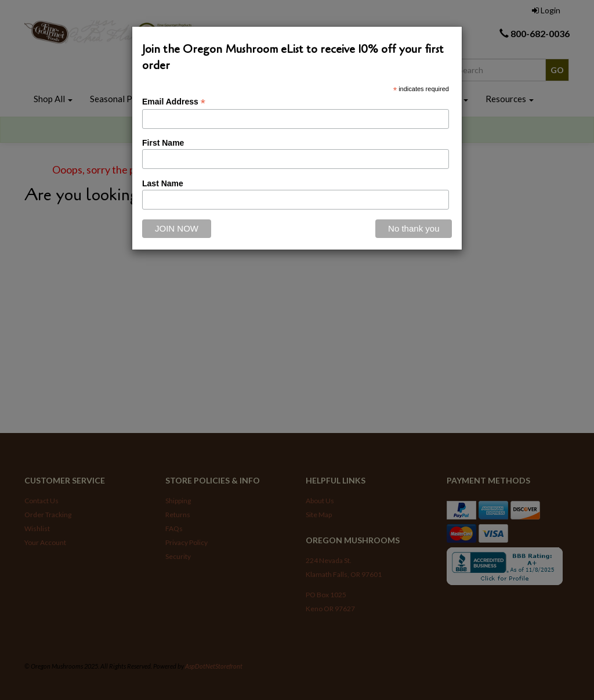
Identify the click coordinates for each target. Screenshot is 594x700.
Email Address (174, 102)
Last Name (163, 183)
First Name (163, 143)
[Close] (414, 229)
